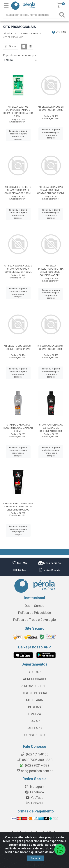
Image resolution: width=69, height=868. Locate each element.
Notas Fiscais (49, 570)
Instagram (35, 787)
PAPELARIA (34, 728)
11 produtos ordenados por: (20, 55)
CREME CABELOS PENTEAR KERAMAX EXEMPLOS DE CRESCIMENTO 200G (18, 506)
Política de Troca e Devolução (34, 620)
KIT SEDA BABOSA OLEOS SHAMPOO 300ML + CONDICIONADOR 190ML (18, 269)
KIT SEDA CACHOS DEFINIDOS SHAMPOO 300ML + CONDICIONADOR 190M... (18, 111)
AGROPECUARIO (34, 679)
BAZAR (35, 721)
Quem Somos (34, 606)
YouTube (34, 798)
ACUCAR (34, 672)
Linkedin (34, 803)
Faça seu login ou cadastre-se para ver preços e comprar (18, 135)
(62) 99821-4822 (34, 765)
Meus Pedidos (49, 563)
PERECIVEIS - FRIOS (35, 686)
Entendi (35, 858)
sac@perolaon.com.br (34, 771)
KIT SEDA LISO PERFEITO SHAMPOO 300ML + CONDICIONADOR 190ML (18, 190)
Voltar (59, 32)
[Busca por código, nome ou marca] (31, 15)
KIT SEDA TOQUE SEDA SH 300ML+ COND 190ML (18, 347)
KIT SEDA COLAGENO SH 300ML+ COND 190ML (51, 347)
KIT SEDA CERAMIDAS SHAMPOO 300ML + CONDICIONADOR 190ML (51, 190)
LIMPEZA (34, 714)
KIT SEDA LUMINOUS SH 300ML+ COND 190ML (51, 108)
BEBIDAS (34, 707)
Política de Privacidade (35, 613)
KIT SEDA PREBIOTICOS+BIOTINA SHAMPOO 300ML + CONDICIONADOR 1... (51, 270)
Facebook (35, 792)
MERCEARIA (34, 700)
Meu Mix (20, 563)
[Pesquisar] (62, 15)
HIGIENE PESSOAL (35, 693)
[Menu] (6, 6)
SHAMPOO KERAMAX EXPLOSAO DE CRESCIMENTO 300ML (51, 428)
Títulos (20, 570)
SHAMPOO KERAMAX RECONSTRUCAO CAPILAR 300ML (18, 428)
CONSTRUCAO (34, 735)
